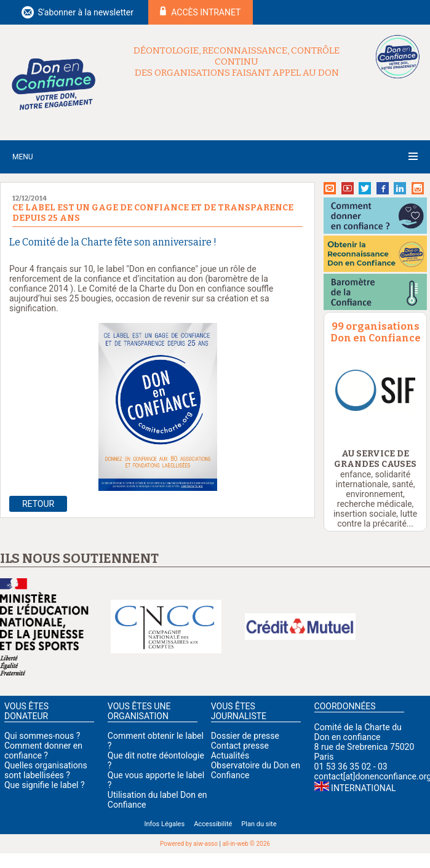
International (363, 788)
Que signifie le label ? (45, 785)
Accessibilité (213, 824)
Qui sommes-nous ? (42, 736)
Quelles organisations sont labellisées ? (46, 770)
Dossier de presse (245, 736)
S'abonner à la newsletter (86, 12)
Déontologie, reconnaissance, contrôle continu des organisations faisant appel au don (237, 62)
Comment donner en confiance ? (43, 751)
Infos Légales (164, 824)
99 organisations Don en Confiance (376, 332)
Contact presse (240, 746)
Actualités (230, 755)
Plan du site (259, 824)
